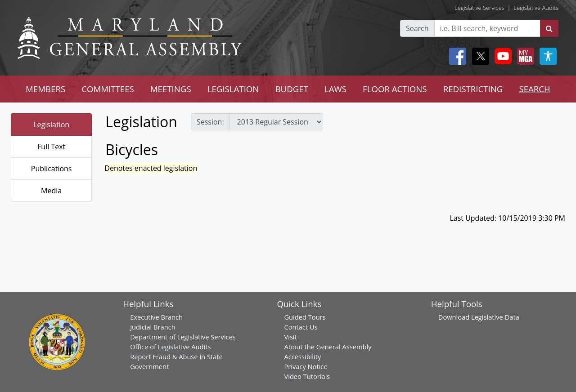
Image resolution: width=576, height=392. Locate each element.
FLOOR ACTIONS (395, 89)
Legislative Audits (536, 8)
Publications (52, 169)
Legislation (51, 125)
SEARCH (534, 89)
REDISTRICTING (473, 89)
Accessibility (302, 356)
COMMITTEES (108, 89)
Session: (210, 122)
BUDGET (291, 89)
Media (51, 191)
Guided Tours (305, 317)
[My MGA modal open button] (524, 56)
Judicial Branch (153, 327)
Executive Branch (156, 317)
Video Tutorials (307, 376)
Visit (290, 337)
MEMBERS (45, 89)
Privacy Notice (306, 366)
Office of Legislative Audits (170, 347)
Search (417, 28)
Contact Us (301, 327)
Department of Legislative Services (183, 337)
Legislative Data (495, 317)
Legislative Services (479, 8)
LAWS (335, 89)
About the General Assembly (328, 347)
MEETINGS (171, 89)
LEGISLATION (233, 89)
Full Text (51, 147)
